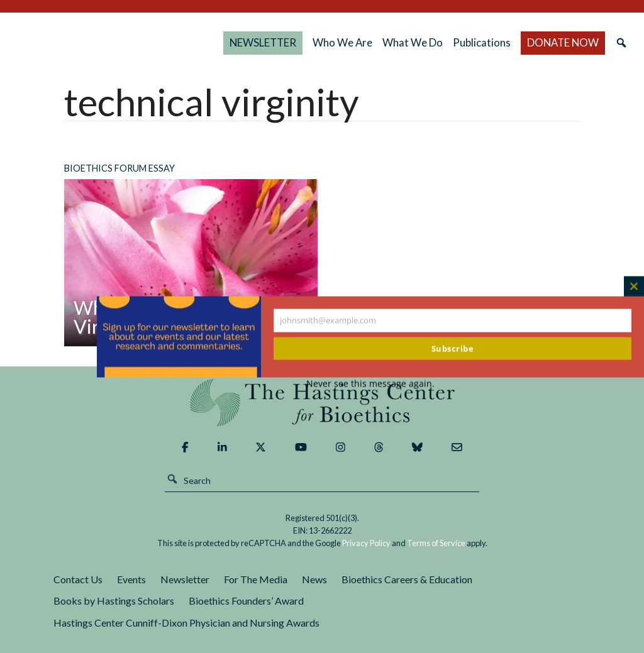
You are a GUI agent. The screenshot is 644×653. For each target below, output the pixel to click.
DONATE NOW (572, 42)
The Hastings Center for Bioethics (142, 43)
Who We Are (390, 42)
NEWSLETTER (320, 42)
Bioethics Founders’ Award (246, 601)
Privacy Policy (366, 543)
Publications (506, 42)
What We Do (439, 42)
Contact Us (78, 579)
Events (131, 579)
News (314, 579)
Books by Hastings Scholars (114, 601)
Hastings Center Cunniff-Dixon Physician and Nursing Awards (186, 623)
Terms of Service (436, 543)
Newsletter (185, 579)
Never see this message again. (370, 383)
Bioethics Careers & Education (407, 579)
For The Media (256, 579)
